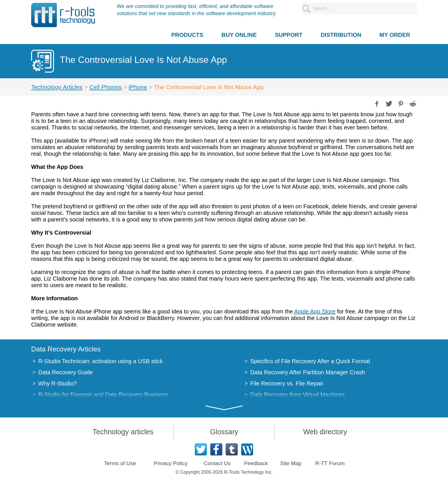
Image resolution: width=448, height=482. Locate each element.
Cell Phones (106, 87)
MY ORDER (395, 35)
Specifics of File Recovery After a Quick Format (310, 361)
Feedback (256, 463)
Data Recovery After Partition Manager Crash (308, 372)
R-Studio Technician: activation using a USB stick (100, 361)
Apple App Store (315, 311)
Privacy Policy (171, 463)
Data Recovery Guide (66, 372)
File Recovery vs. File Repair (287, 383)
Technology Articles (57, 87)
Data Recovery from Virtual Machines (298, 395)
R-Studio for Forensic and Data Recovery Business (103, 395)
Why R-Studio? (58, 383)
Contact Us (217, 463)
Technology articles (123, 432)
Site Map (291, 463)
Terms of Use (120, 463)
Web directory (325, 432)
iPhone (138, 87)
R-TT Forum (330, 463)
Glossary (224, 432)
